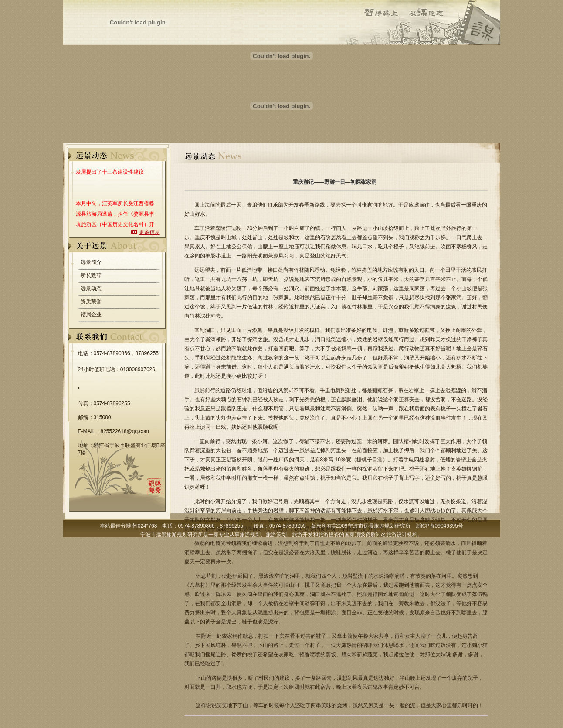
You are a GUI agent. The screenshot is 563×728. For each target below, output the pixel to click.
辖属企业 (91, 315)
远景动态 (91, 288)
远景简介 (91, 262)
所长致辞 (91, 275)
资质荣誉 (91, 301)
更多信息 (149, 232)
